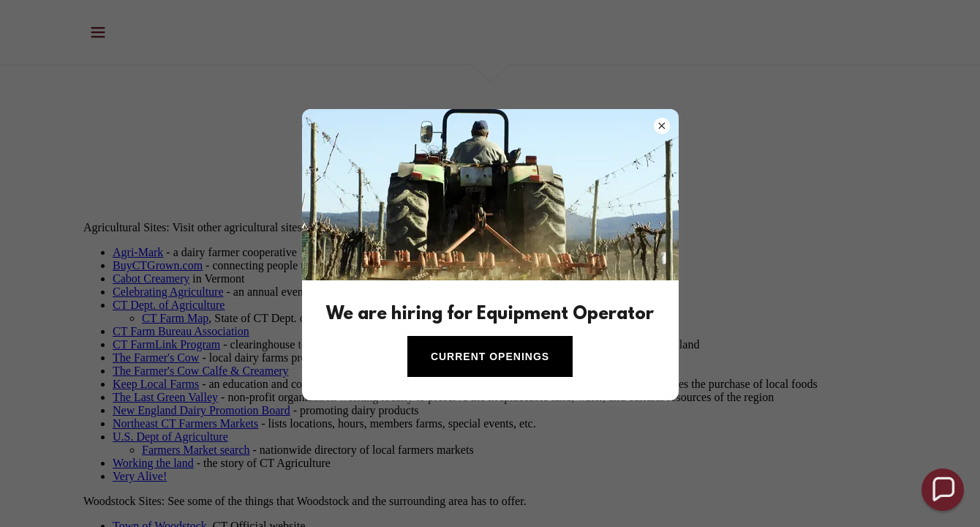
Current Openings (490, 356)
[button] (943, 490)
